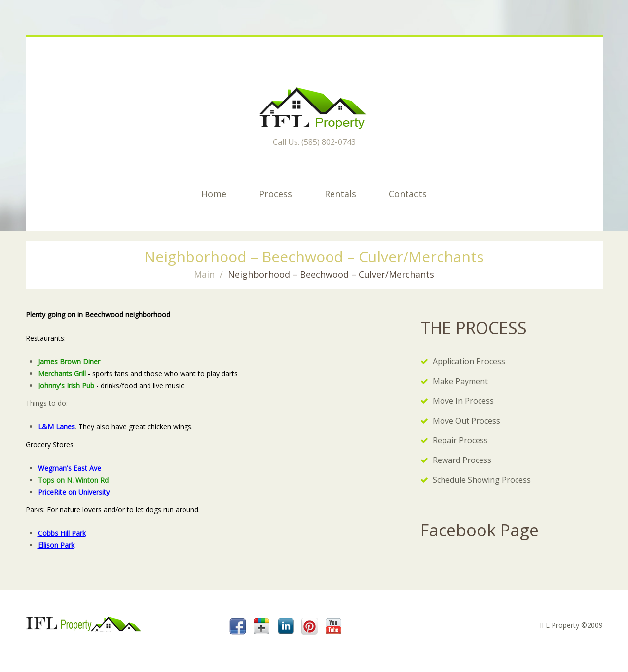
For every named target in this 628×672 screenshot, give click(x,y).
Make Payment (460, 381)
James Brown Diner (69, 362)
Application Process (469, 361)
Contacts (408, 194)
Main (204, 274)
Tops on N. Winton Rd (73, 480)
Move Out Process (466, 421)
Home (214, 194)
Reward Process (462, 460)
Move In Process (463, 401)
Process (276, 194)
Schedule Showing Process (482, 480)
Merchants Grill (62, 373)
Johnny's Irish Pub (66, 385)
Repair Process (460, 440)
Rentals (340, 194)
